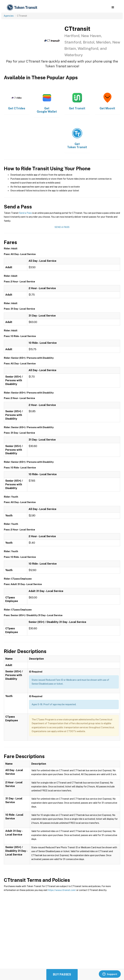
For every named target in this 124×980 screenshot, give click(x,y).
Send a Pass (25, 213)
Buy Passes (62, 974)
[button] (113, 7)
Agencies (9, 16)
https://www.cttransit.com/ (62, 890)
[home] (23, 7)
